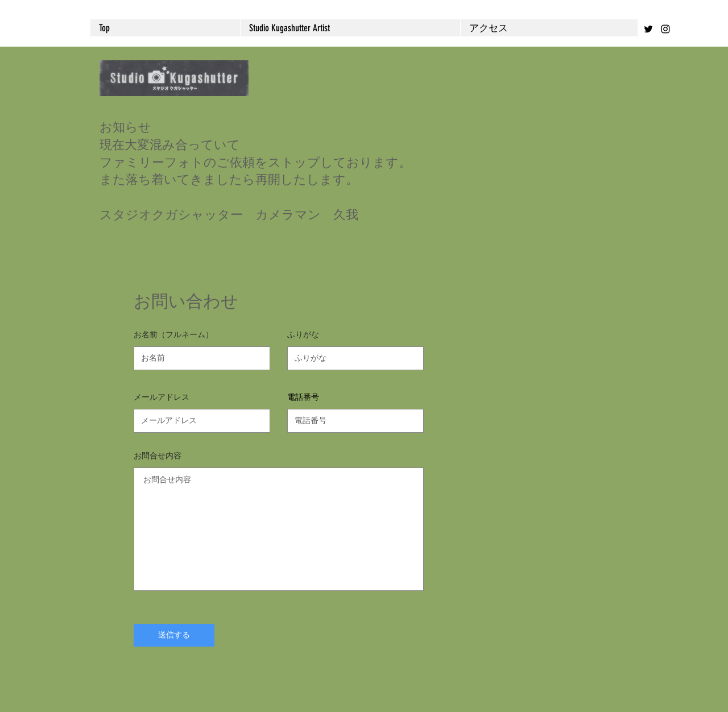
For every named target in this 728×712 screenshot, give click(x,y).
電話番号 (303, 397)
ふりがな (303, 334)
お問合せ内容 (158, 456)
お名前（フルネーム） (173, 334)
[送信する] (174, 635)
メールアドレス (162, 397)
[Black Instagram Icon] (665, 29)
